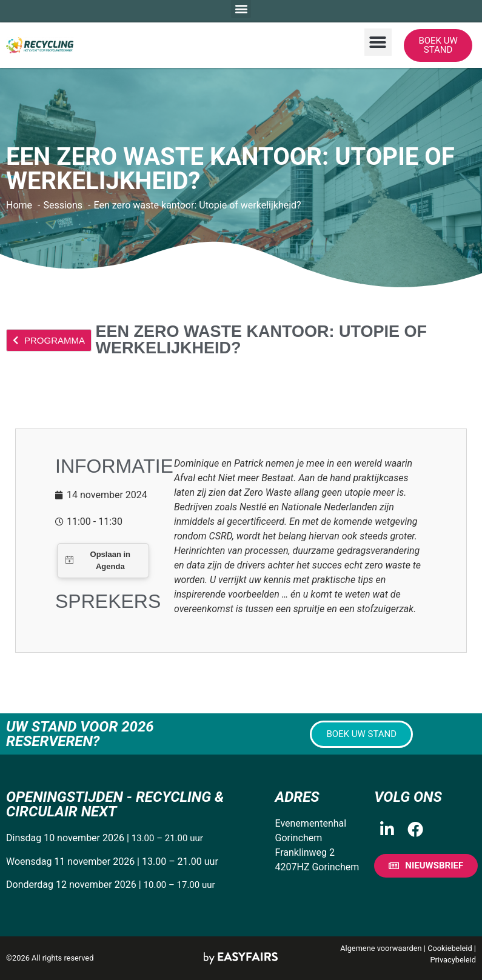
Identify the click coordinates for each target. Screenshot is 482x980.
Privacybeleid (453, 960)
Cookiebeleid (450, 948)
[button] (378, 42)
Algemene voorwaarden (381, 948)
